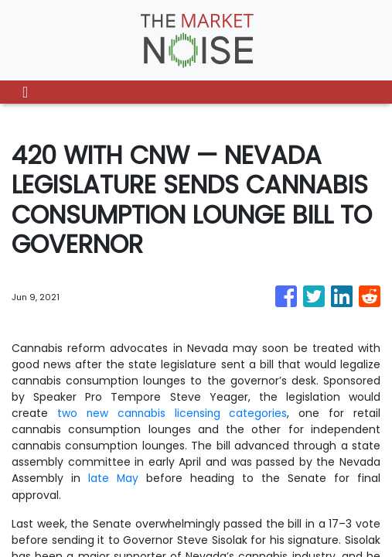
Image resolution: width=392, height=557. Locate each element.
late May (114, 478)
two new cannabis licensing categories (172, 413)
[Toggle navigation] (25, 92)
